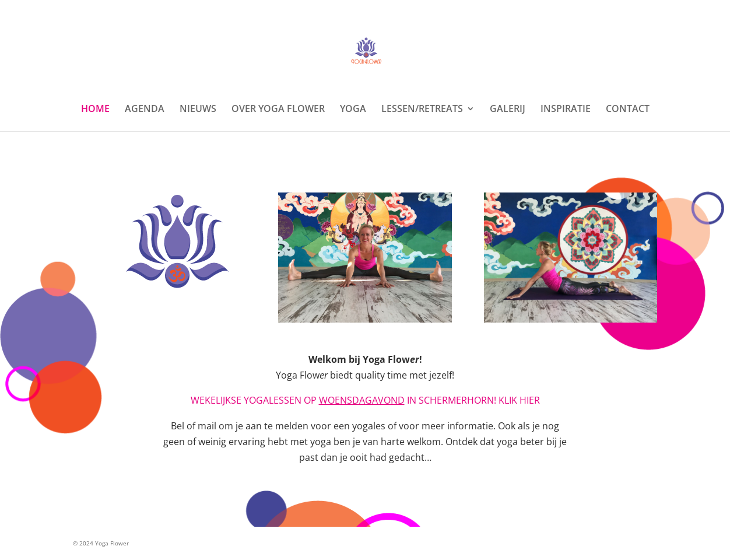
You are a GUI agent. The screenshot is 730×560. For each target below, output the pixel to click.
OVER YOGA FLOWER (278, 110)
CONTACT (628, 110)
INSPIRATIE (566, 110)
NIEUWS (198, 110)
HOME (95, 110)
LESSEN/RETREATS (422, 110)
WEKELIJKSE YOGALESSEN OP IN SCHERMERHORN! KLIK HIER (365, 400)
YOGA (353, 110)
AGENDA (145, 110)
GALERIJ (508, 110)
